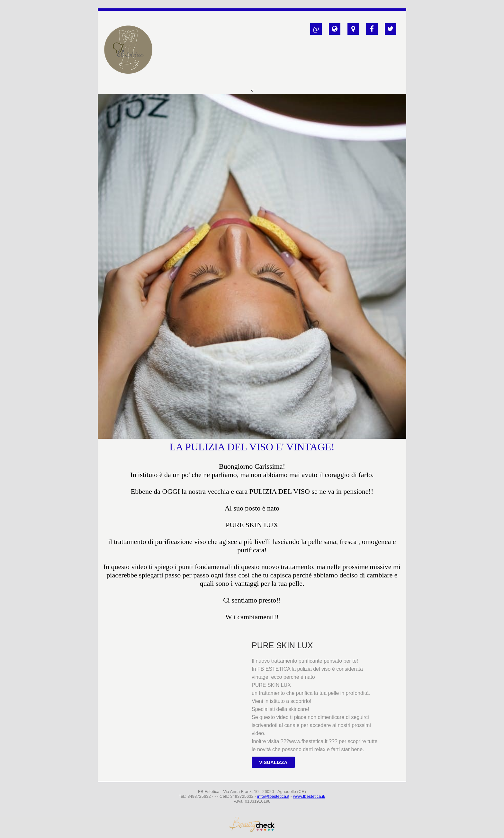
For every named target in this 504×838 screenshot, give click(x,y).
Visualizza (273, 762)
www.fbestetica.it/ (309, 796)
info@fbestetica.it (273, 796)
